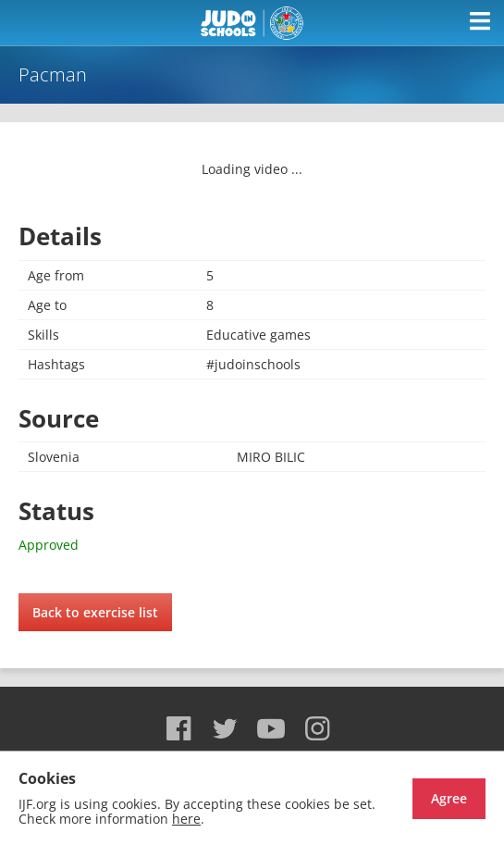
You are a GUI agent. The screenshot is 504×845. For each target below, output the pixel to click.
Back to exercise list (95, 612)
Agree (449, 798)
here (186, 819)
